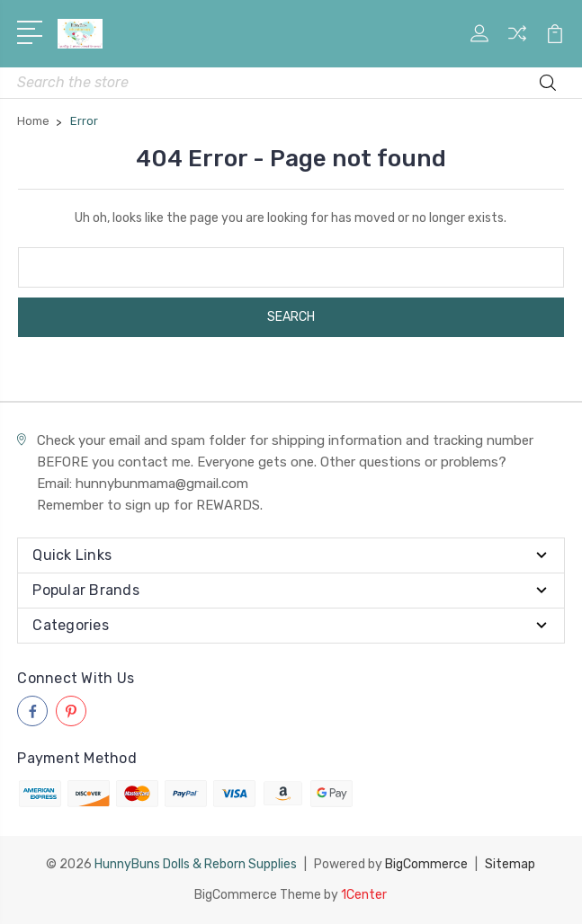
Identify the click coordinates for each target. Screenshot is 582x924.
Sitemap (510, 864)
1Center (364, 895)
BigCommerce (426, 864)
